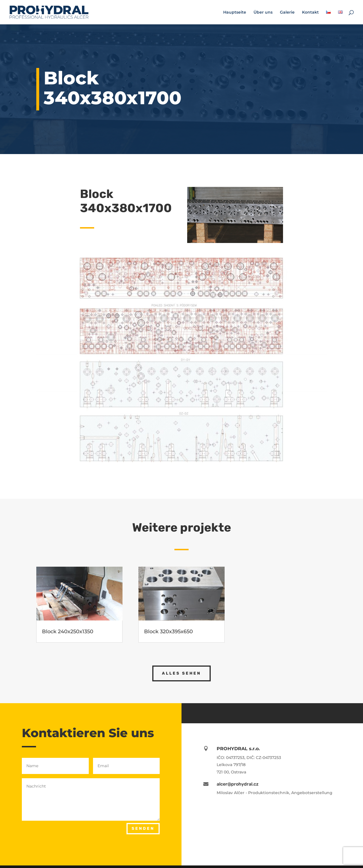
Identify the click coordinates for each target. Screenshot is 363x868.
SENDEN (143, 828)
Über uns (263, 12)
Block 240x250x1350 (68, 632)
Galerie (287, 12)
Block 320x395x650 (168, 632)
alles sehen (181, 673)
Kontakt (310, 12)
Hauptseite (235, 12)
